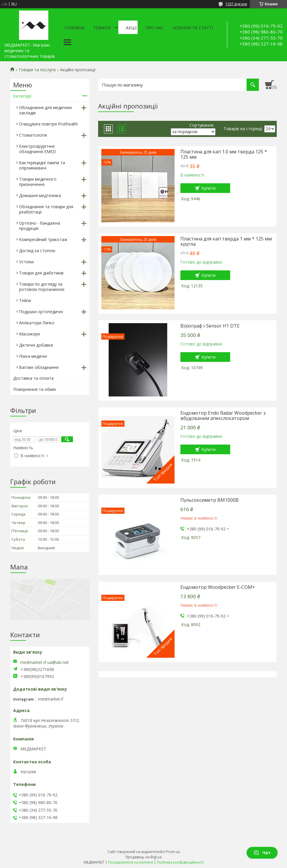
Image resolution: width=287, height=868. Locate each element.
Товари (102, 28)
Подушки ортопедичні (41, 312)
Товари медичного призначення (38, 182)
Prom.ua (173, 852)
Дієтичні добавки (36, 345)
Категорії (22, 96)
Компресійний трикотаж (43, 239)
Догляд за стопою (37, 251)
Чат (262, 853)
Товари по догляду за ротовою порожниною (42, 287)
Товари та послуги (37, 70)
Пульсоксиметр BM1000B (210, 500)
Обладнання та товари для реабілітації (46, 209)
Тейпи (25, 300)
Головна (74, 28)
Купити (209, 188)
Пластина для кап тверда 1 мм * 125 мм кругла (226, 241)
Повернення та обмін (35, 389)
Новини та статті (193, 28)
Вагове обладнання (39, 367)
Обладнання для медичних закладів (46, 110)
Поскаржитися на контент (131, 862)
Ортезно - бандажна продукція (40, 226)
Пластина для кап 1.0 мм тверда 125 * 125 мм (224, 154)
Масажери (29, 334)
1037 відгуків (236, 4)
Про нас (155, 28)
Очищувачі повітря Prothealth (48, 124)
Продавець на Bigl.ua (143, 857)
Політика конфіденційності (180, 862)
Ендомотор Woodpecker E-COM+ (218, 587)
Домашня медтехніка (40, 195)
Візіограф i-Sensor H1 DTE (210, 326)
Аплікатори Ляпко (37, 323)
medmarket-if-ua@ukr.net (45, 662)
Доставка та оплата (33, 378)
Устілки (26, 262)
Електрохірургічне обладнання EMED (37, 149)
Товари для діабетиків (41, 273)
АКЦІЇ (131, 28)
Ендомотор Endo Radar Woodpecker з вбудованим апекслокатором (223, 416)
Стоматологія (33, 135)
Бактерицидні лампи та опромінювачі (42, 165)
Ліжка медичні (33, 356)
